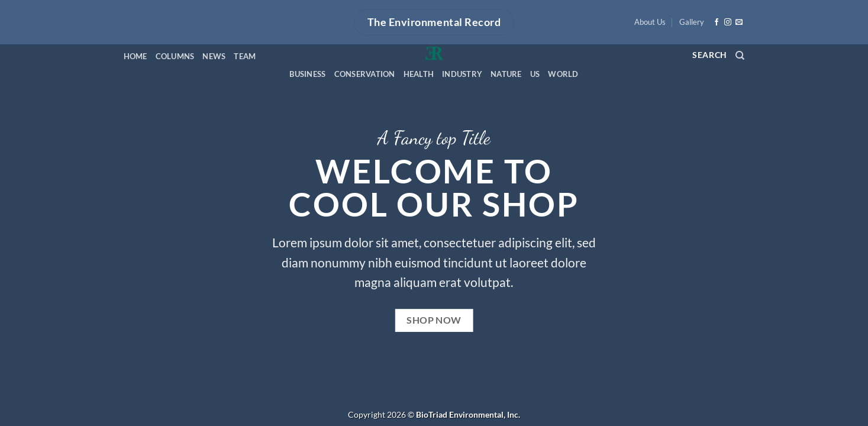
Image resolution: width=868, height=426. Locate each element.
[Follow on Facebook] (717, 22)
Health (419, 74)
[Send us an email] (739, 22)
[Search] (740, 56)
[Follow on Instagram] (728, 22)
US (535, 74)
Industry (462, 74)
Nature (506, 74)
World (563, 74)
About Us (650, 22)
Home (135, 56)
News (214, 56)
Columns (175, 56)
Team (245, 56)
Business (307, 74)
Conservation (365, 74)
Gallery (692, 22)
